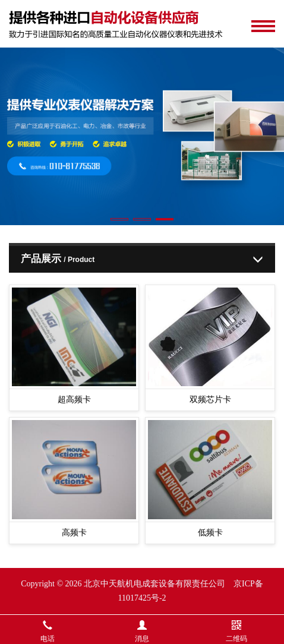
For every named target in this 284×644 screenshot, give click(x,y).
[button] (119, 219)
